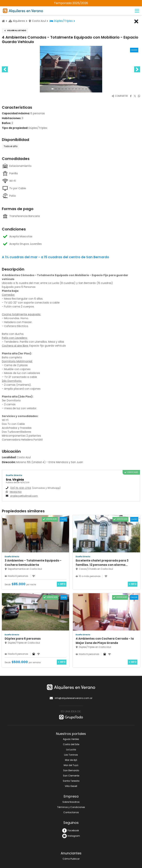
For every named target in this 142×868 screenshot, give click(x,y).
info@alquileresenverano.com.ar (71, 698)
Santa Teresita (71, 781)
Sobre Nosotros (71, 802)
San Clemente (71, 776)
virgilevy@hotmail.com (24, 496)
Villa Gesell (71, 786)
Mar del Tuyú (71, 765)
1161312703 (16, 492)
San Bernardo (71, 770)
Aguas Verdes (71, 739)
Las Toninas (71, 755)
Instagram (71, 836)
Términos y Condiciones (71, 807)
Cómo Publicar (71, 859)
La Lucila (71, 750)
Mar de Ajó (71, 760)
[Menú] (137, 11)
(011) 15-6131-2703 (21, 488)
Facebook (71, 831)
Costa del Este (71, 744)
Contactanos (71, 812)
